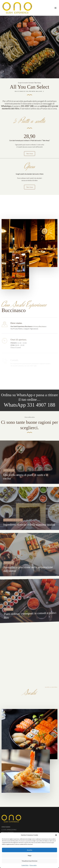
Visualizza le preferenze (30, 861)
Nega (30, 855)
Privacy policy (33, 865)
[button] (56, 835)
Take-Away (30, 160)
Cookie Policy (25, 865)
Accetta (30, 850)
